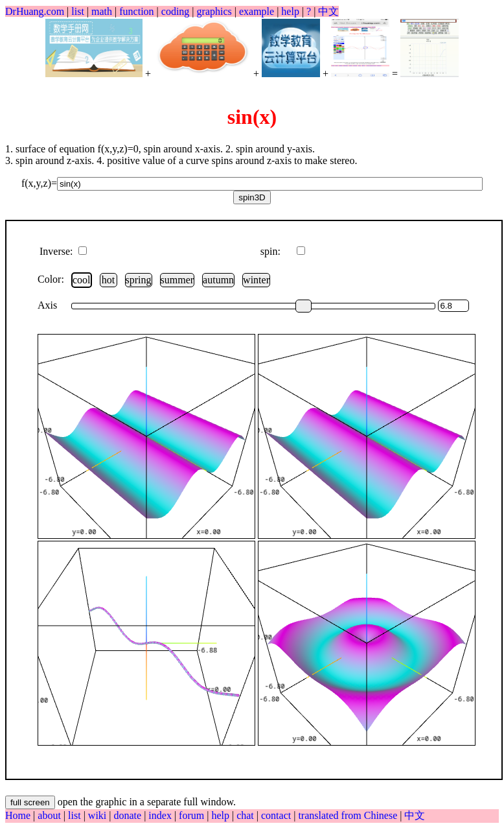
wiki (98, 815)
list (78, 11)
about (51, 815)
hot (108, 280)
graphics (214, 11)
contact (277, 815)
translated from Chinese (348, 815)
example (257, 11)
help (290, 11)
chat (246, 815)
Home (18, 815)
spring (139, 280)
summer (178, 280)
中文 (328, 11)
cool (82, 280)
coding (176, 11)
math (102, 11)
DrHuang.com (35, 11)
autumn (218, 280)
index (161, 815)
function (136, 11)
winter (256, 280)
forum (191, 815)
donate (129, 815)
